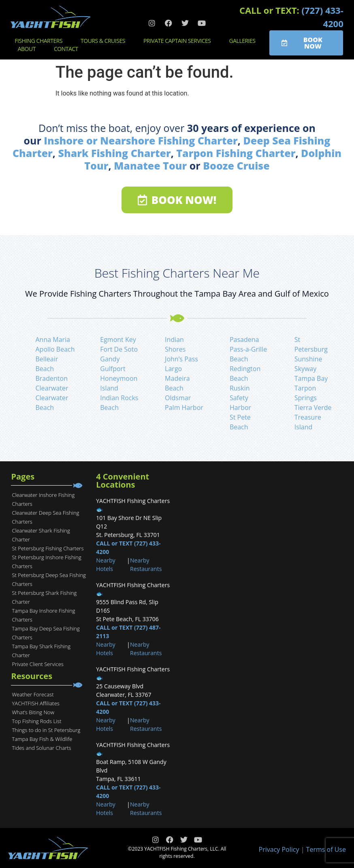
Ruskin (240, 388)
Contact (68, 49)
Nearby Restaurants (146, 565)
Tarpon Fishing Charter (236, 153)
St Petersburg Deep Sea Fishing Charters (49, 579)
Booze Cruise (236, 166)
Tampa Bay (311, 378)
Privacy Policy (279, 849)
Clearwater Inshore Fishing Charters (43, 499)
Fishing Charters (41, 41)
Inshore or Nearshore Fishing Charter (141, 140)
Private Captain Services (179, 41)
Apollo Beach (55, 349)
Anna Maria (53, 340)
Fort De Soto (119, 349)
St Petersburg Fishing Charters (48, 548)
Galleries (244, 41)
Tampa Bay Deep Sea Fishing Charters (46, 633)
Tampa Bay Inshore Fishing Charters (43, 615)
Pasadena (244, 340)
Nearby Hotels (106, 565)
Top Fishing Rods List (36, 721)
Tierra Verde (313, 407)
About (29, 49)
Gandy (110, 359)
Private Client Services (37, 664)
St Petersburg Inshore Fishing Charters (46, 562)
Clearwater (52, 388)
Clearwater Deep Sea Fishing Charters (45, 517)
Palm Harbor (184, 407)
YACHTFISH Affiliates (35, 703)
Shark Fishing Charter (114, 153)
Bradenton (51, 378)
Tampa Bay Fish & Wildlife (42, 739)
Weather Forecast (33, 694)
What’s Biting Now (33, 712)
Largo (173, 369)
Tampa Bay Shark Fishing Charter (41, 651)
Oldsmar (178, 398)
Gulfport (113, 369)
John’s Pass (181, 359)
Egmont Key (118, 340)
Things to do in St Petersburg (46, 730)
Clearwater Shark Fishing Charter (41, 535)
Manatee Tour (150, 166)
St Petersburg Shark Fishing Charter (44, 597)
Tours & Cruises (105, 41)
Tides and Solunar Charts (41, 748)
